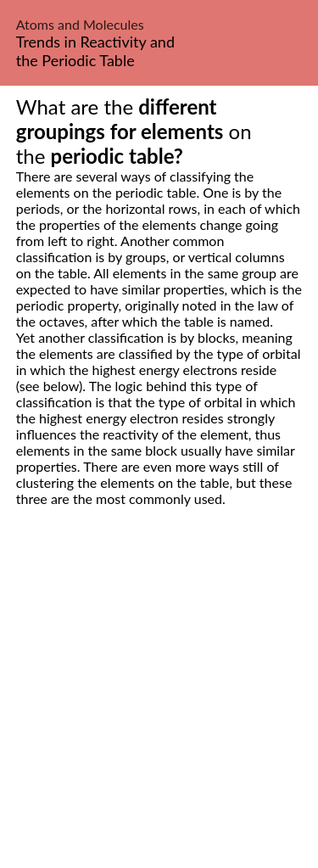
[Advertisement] (159, 706)
